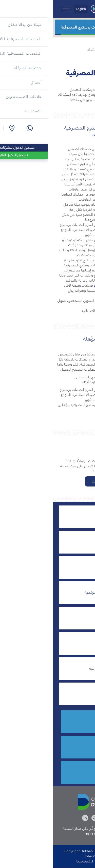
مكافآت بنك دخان (61, 694)
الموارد (84, 618)
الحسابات (81, 567)
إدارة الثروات (66, 516)
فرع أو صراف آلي (56, 748)
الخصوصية (31, 861)
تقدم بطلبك (48, 481)
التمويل (69, 542)
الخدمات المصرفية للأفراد (54, 50)
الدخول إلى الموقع (59, 861)
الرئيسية (85, 50)
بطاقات (69, 643)
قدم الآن (62, 774)
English (28, 9)
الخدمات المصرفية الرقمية (53, 592)
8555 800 (61, 723)
